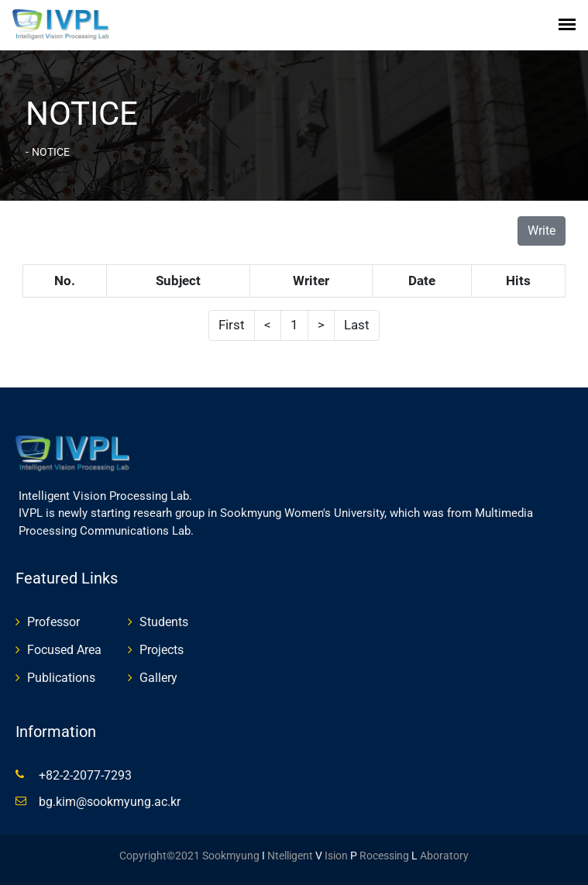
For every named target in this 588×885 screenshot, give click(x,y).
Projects (162, 650)
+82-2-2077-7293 (85, 775)
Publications (61, 678)
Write (542, 231)
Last (357, 325)
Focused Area (64, 650)
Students (164, 622)
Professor (53, 622)
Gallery (158, 678)
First (232, 325)
